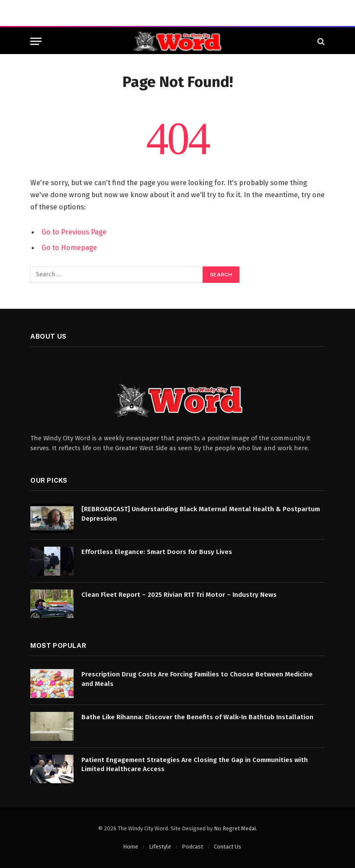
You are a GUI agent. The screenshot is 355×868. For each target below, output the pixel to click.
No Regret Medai (235, 828)
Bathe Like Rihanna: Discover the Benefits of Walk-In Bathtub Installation (197, 717)
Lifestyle (160, 847)
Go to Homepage (69, 247)
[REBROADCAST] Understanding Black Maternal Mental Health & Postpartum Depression (201, 514)
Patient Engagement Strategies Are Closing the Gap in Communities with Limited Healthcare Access (195, 764)
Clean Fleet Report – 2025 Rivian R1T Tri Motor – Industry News (179, 595)
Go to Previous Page (74, 232)
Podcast (192, 847)
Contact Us (228, 847)
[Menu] (36, 41)
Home (131, 847)
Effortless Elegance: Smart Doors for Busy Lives (157, 552)
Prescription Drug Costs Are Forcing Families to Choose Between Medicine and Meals (197, 679)
